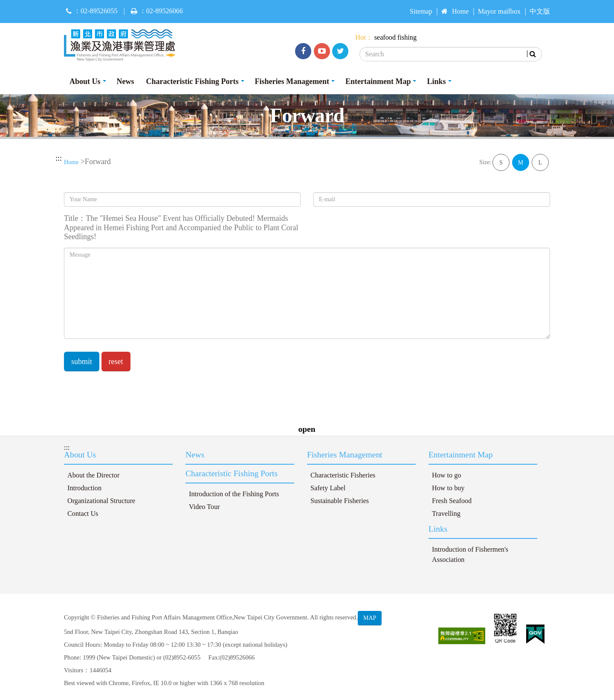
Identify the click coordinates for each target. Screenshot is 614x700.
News (126, 81)
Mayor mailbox (499, 12)
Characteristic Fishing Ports (193, 81)
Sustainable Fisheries (340, 501)
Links (436, 81)
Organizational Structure (101, 501)
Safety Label (328, 488)
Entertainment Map (378, 81)
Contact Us (83, 514)
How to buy (448, 488)
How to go (446, 475)
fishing (407, 38)
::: (59, 158)
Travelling (446, 514)
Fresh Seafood (452, 501)
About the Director (93, 475)
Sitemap (421, 12)
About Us (85, 81)
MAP (370, 618)
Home (455, 12)
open (307, 429)
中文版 (540, 12)
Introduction (84, 488)
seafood (385, 38)
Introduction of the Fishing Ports (234, 494)
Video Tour (204, 507)
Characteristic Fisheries (343, 475)
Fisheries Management (292, 81)
